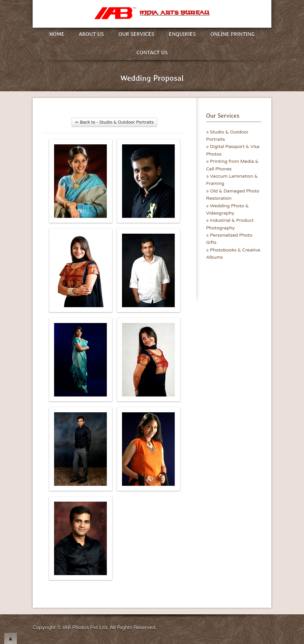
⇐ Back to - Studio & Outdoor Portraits (114, 122)
